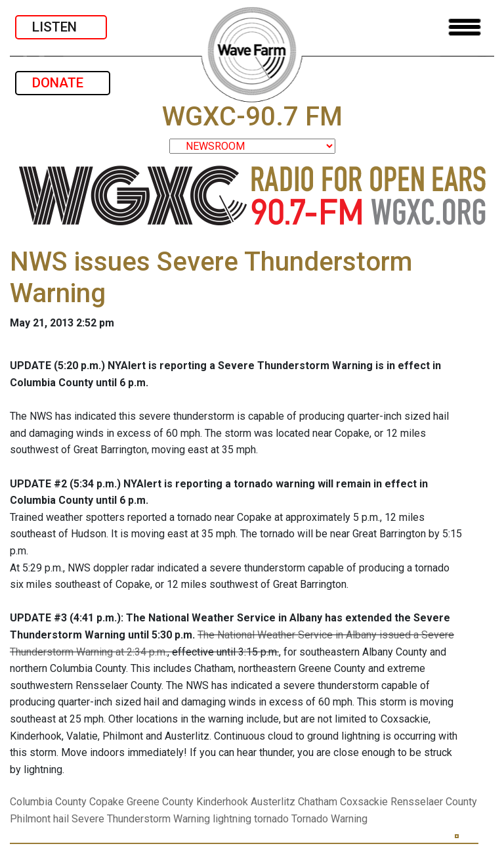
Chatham (318, 802)
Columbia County (48, 802)
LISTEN (61, 27)
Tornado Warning (329, 819)
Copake (107, 802)
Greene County (160, 802)
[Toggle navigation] (465, 27)
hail (61, 819)
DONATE (63, 83)
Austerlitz (273, 802)
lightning (232, 819)
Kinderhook (222, 802)
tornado (271, 819)
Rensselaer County (434, 802)
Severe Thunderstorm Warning (141, 819)
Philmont (30, 819)
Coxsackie (364, 802)
